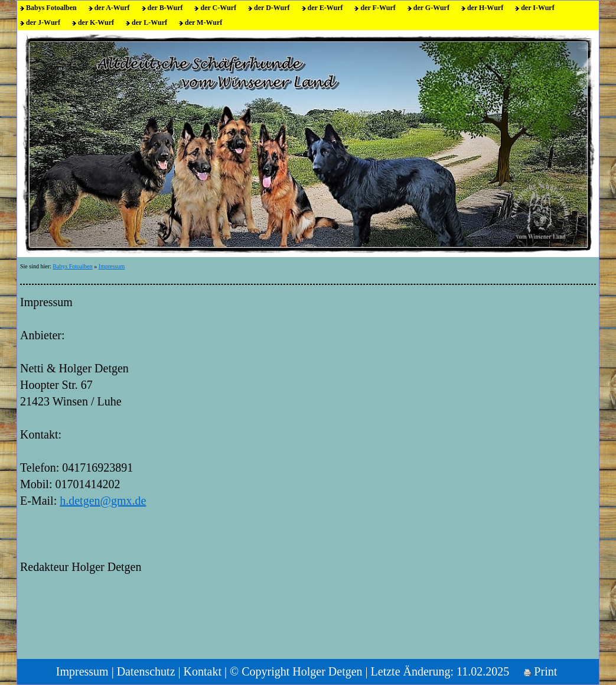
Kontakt (203, 671)
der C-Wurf (218, 8)
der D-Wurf (272, 8)
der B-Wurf (165, 8)
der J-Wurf (43, 22)
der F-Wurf (378, 8)
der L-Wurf (149, 22)
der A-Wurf (112, 8)
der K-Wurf (96, 22)
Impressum (112, 266)
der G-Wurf (431, 8)
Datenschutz (146, 671)
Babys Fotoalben (51, 8)
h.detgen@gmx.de (103, 501)
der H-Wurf (485, 8)
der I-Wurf (538, 8)
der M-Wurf (203, 22)
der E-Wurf (325, 8)
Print (540, 671)
